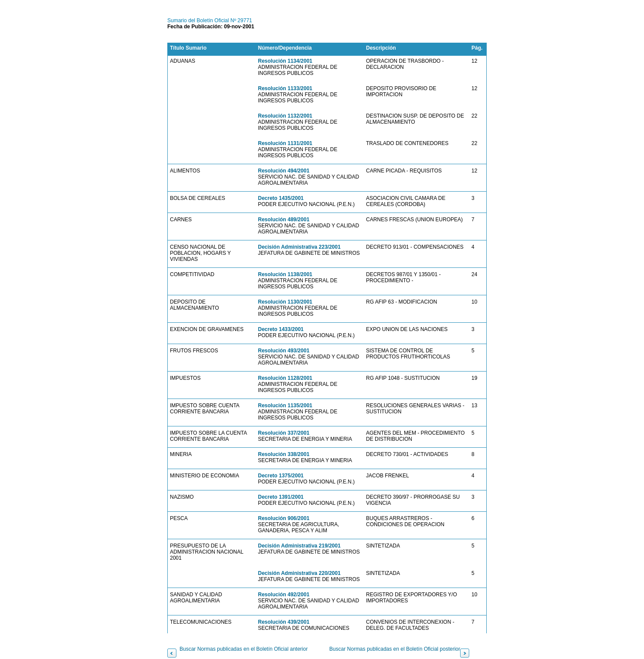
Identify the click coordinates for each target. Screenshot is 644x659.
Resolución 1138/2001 (285, 274)
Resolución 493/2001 (284, 351)
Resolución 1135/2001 (285, 406)
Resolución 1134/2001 (285, 61)
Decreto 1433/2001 (281, 329)
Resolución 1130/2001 (285, 302)
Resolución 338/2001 (284, 454)
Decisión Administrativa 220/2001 (299, 573)
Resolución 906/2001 (284, 518)
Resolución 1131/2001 (285, 143)
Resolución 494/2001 (284, 171)
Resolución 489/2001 (284, 220)
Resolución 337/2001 (284, 433)
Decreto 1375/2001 (281, 476)
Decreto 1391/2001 (281, 497)
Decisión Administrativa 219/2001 (299, 546)
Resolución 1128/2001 (285, 378)
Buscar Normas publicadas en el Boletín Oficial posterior (395, 649)
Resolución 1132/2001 (285, 116)
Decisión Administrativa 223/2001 (299, 247)
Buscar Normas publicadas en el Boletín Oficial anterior (244, 649)
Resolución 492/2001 (284, 595)
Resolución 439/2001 (284, 622)
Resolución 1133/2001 (285, 88)
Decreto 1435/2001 (281, 198)
